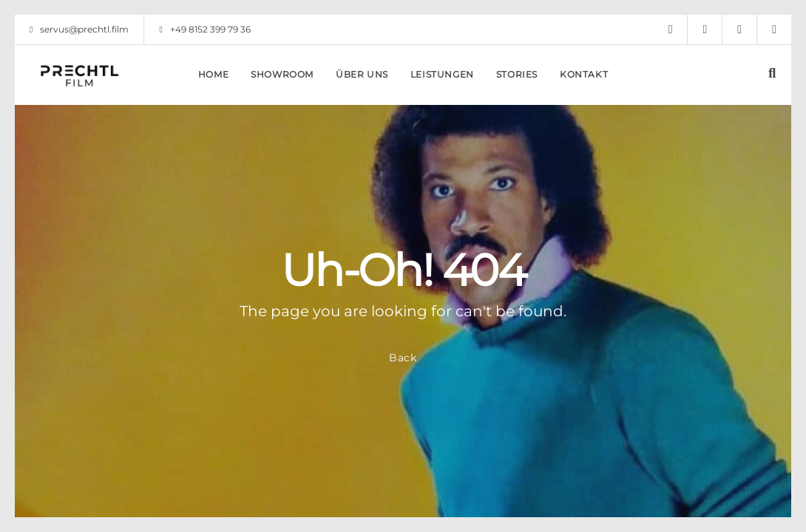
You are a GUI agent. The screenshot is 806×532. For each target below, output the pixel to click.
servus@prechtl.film (79, 30)
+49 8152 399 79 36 (204, 30)
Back (403, 358)
